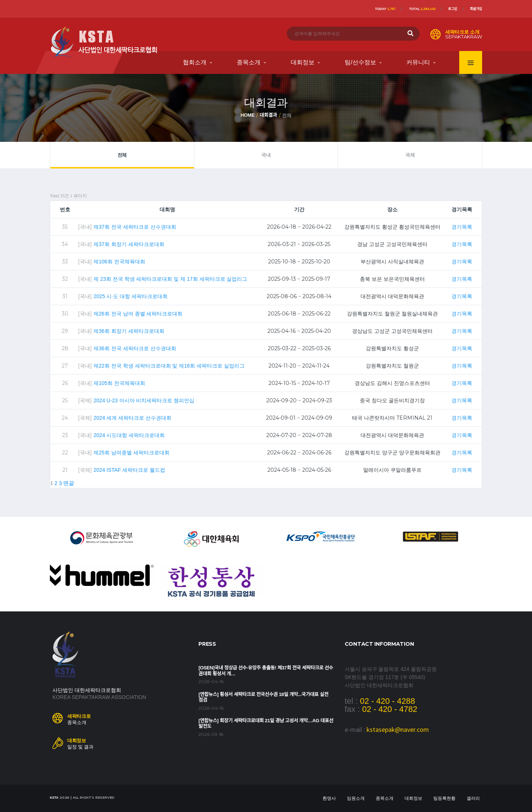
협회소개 (195, 62)
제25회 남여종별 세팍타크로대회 (131, 453)
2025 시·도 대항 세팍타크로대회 (131, 296)
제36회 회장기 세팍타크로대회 (129, 331)
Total (422, 9)
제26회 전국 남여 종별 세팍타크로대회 (138, 314)
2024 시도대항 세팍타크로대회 (129, 435)
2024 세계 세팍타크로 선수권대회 (132, 418)
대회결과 (268, 115)
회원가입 (476, 9)
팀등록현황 (444, 798)
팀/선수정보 (360, 62)
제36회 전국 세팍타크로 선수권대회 (135, 348)
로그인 (453, 9)
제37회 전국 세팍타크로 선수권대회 (135, 227)
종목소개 (249, 62)
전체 (122, 155)
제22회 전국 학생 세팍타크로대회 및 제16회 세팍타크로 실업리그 (169, 366)
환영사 (329, 798)
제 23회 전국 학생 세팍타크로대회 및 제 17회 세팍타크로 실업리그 (170, 279)
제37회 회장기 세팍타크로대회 (129, 244)
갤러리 (473, 798)
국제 (410, 155)
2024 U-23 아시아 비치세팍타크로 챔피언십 (144, 400)
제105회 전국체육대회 (119, 383)
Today (385, 9)
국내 (266, 155)
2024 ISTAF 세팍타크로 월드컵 (129, 470)
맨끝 (69, 483)
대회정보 (303, 62)
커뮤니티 (418, 62)
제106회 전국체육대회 (119, 262)
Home (248, 115)
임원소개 (356, 798)
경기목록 (462, 227)
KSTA (54, 798)
